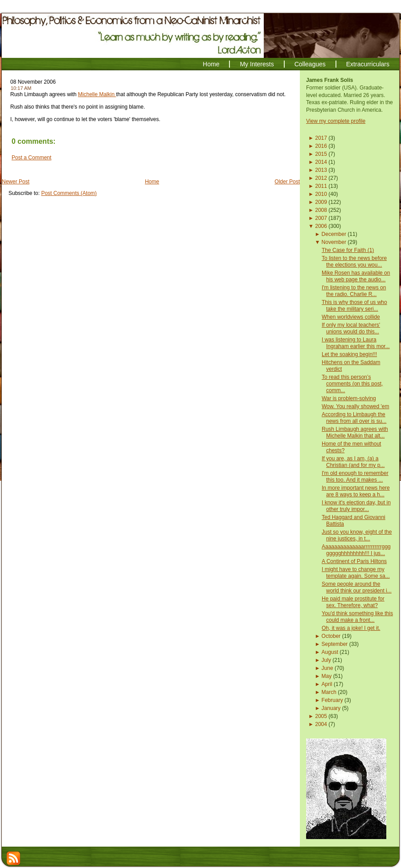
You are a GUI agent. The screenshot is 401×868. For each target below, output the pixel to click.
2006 (321, 226)
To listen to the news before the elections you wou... (354, 262)
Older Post (287, 182)
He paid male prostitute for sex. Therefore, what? (353, 602)
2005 (321, 716)
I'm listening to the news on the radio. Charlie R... (354, 291)
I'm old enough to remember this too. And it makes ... (355, 477)
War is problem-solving (349, 398)
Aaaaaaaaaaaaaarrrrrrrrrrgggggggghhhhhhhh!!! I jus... (356, 550)
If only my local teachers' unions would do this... (351, 328)
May (327, 676)
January (331, 708)
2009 (321, 202)
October (331, 636)
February (332, 700)
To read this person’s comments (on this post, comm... (352, 384)
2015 (321, 154)
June (327, 668)
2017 (321, 138)
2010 (321, 194)
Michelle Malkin (97, 94)
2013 (321, 170)
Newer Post (16, 182)
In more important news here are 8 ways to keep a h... (356, 491)
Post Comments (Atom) (69, 193)
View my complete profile (336, 121)
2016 (321, 146)
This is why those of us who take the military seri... (354, 306)
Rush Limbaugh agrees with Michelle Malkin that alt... (355, 432)
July (326, 660)
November (334, 242)
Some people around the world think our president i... (357, 587)
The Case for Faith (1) (348, 250)
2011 (321, 186)
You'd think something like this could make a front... (357, 617)
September (335, 644)
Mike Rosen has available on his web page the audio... (356, 276)
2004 (321, 724)
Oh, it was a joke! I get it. (351, 628)
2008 (321, 210)
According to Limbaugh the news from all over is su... (354, 418)
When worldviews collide (351, 317)
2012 (321, 178)
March (329, 692)
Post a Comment (31, 158)
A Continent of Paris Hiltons (354, 561)
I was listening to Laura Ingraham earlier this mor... (356, 343)
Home (152, 182)
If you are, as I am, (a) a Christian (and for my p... (353, 462)
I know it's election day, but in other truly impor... (356, 506)
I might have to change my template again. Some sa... (356, 573)
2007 (321, 218)
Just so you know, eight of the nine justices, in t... (357, 535)
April (327, 684)
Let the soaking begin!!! (349, 354)
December (334, 234)
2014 (321, 162)
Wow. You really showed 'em (356, 406)
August (330, 652)
